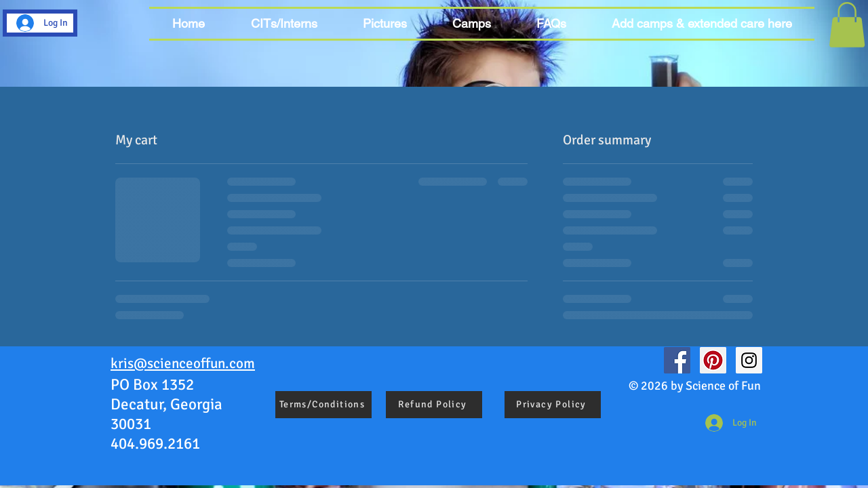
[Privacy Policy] (553, 405)
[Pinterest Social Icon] (713, 360)
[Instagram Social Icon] (749, 360)
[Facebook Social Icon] (677, 360)
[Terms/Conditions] (323, 405)
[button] (471, 24)
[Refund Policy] (434, 405)
